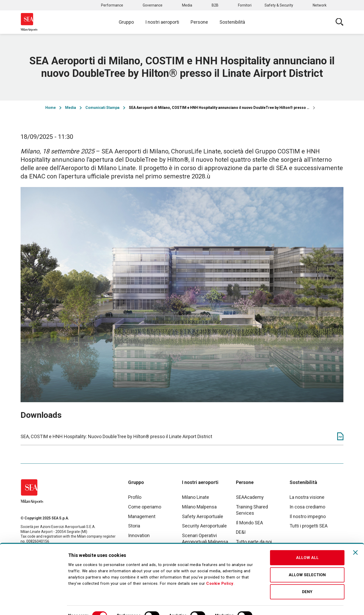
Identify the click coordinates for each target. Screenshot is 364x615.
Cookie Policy (220, 571)
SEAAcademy (250, 497)
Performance (112, 5)
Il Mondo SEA (249, 523)
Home (51, 108)
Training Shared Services (252, 510)
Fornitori (245, 5)
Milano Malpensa (199, 507)
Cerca (340, 22)
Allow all (307, 545)
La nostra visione (307, 497)
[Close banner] (355, 540)
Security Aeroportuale (204, 526)
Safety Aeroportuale (203, 516)
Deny (307, 580)
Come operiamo (145, 507)
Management (142, 516)
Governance (153, 5)
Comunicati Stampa (102, 108)
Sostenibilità (232, 22)
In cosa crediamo (307, 507)
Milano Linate (196, 497)
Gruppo (126, 22)
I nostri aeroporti (162, 22)
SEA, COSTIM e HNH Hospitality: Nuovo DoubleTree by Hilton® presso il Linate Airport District (116, 436)
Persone (199, 22)
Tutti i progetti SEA (309, 526)
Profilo (135, 497)
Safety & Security (279, 5)
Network (320, 5)
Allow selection (307, 563)
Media (187, 5)
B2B (215, 5)
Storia (134, 526)
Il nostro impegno (308, 516)
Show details (274, 605)
